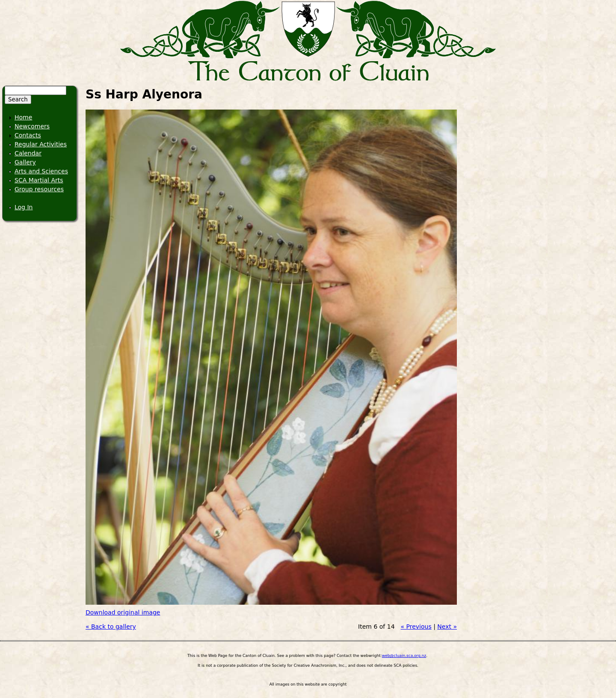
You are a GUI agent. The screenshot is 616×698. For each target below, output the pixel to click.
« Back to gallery (111, 627)
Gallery (25, 162)
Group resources (39, 189)
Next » (447, 627)
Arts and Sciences (41, 171)
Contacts (28, 135)
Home (23, 117)
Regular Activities (41, 144)
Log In (24, 207)
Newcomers (32, 126)
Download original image (123, 612)
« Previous (416, 627)
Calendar (28, 153)
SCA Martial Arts (39, 180)
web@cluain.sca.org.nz (404, 656)
